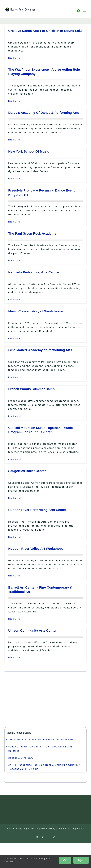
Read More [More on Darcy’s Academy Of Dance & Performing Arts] (14, 140)
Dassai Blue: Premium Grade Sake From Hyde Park (41, 740)
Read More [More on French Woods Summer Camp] (14, 416)
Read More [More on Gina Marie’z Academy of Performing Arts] (14, 377)
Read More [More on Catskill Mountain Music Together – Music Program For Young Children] (14, 459)
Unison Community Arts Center (32, 631)
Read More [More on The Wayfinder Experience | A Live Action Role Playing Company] (14, 101)
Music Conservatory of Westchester (36, 311)
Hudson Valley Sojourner (21, 828)
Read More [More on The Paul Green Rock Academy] (14, 261)
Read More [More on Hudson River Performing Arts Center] (14, 537)
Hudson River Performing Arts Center (37, 510)
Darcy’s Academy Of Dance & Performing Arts (44, 113)
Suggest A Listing (46, 828)
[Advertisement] (45, 699)
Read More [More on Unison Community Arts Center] (14, 658)
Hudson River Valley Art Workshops (36, 549)
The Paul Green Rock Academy (32, 233)
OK (65, 860)
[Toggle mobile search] (79, 11)
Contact (62, 828)
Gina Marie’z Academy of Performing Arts (40, 350)
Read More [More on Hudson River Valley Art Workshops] (14, 576)
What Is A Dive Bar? (21, 758)
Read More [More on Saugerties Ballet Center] (14, 498)
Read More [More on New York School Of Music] (14, 179)
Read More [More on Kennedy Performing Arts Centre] (14, 299)
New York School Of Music (29, 151)
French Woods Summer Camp (31, 389)
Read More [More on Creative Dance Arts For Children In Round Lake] (14, 58)
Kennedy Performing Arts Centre (33, 272)
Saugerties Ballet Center (27, 471)
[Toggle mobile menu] (85, 11)
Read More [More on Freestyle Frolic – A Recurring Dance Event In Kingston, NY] (14, 222)
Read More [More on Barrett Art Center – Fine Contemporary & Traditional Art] (14, 619)
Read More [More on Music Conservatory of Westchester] (14, 338)
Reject (81, 860)
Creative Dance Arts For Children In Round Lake (45, 31)
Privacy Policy (76, 828)
